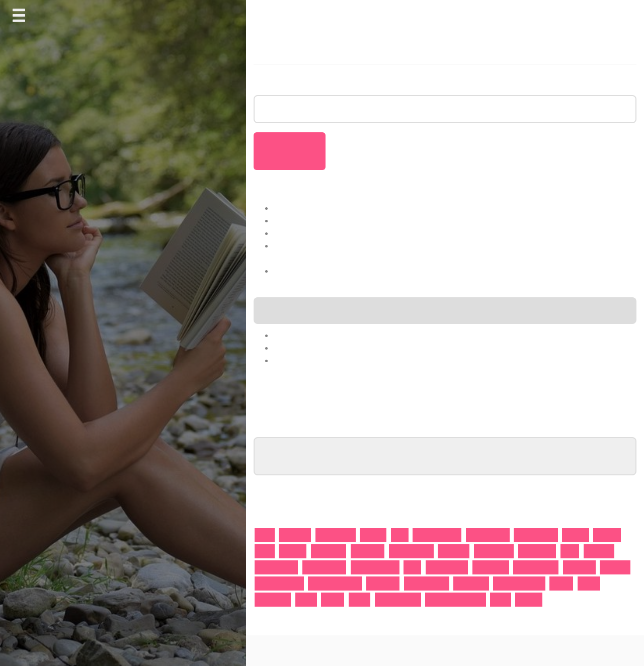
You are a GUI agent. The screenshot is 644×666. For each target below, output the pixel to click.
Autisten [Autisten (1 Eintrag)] (373, 535)
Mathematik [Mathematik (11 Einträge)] (491, 567)
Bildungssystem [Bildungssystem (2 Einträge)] (437, 535)
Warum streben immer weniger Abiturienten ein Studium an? (395, 208)
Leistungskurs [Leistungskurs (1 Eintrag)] (276, 567)
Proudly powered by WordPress (304, 650)
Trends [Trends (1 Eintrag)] (333, 599)
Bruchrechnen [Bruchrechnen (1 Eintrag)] (488, 535)
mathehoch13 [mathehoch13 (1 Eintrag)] (447, 567)
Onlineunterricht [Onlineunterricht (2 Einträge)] (279, 583)
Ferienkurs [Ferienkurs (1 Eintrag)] (368, 551)
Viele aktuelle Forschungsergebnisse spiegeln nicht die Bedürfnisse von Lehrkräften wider (454, 271)
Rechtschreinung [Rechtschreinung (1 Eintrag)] (519, 583)
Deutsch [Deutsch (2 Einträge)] (576, 535)
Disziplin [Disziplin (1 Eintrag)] (607, 535)
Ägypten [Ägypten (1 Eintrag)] (529, 599)
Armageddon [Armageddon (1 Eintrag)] (336, 535)
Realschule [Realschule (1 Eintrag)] (471, 583)
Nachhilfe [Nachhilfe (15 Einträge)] (615, 567)
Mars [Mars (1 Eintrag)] (412, 567)
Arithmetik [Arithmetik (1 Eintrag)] (295, 535)
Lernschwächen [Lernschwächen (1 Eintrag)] (375, 567)
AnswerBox (431, 650)
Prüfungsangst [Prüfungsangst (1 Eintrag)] (427, 583)
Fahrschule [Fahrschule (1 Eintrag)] (329, 551)
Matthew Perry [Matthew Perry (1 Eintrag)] (536, 567)
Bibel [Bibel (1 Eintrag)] (400, 535)
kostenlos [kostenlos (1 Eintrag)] (599, 551)
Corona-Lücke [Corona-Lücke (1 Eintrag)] (536, 535)
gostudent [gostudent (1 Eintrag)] (454, 551)
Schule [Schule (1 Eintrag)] (589, 583)
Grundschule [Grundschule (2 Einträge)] (494, 551)
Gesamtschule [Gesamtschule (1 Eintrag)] (411, 551)
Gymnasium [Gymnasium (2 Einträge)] (537, 551)
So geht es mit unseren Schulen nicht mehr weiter (374, 233)
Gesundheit (297, 360)
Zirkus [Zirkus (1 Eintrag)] (500, 599)
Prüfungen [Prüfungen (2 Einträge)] (383, 583)
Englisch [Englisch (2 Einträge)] (293, 551)
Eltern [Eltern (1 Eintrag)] (265, 551)
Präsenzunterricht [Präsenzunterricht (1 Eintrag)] (335, 583)
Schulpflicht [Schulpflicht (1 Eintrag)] (273, 599)
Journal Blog (390, 650)
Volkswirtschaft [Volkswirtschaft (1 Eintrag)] (398, 599)
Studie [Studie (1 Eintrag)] (306, 599)
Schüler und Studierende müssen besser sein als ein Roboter (397, 220)
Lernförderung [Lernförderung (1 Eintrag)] (325, 567)
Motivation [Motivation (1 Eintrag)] (579, 567)
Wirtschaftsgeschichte (318, 348)
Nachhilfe (293, 335)
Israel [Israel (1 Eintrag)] (570, 551)
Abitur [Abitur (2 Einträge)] (265, 535)
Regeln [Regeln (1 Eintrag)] (561, 583)
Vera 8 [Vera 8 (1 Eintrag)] (360, 599)
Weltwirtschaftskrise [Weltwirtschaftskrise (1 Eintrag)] (456, 599)
